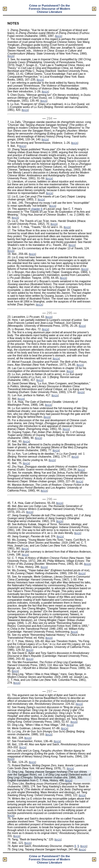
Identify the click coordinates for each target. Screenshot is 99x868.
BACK (59, 36)
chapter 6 (37, 209)
